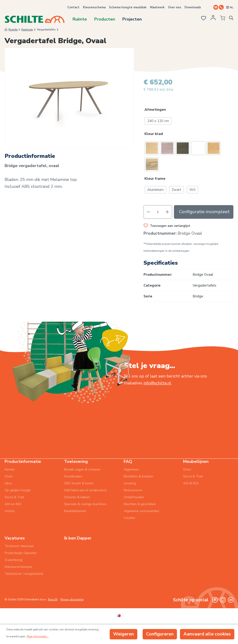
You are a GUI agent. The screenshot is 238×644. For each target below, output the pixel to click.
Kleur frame (155, 179)
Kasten (10, 469)
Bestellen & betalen (138, 476)
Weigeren (123, 634)
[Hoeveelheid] (158, 212)
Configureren (160, 634)
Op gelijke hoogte (18, 490)
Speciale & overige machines (85, 504)
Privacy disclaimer (72, 599)
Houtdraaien (73, 476)
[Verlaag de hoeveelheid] (148, 212)
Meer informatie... (38, 636)
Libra (8, 483)
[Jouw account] (212, 19)
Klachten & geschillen (140, 504)
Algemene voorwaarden (141, 511)
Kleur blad (154, 134)
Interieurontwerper (18, 567)
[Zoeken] (232, 19)
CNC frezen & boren (79, 483)
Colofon (129, 518)
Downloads (193, 7)
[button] (188, 111)
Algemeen (131, 469)
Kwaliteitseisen (75, 511)
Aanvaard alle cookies (207, 634)
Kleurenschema (94, 7)
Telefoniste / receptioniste (24, 574)
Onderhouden (134, 497)
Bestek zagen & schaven (82, 469)
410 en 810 (13, 504)
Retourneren (133, 490)
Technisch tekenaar (19, 546)
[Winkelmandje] (221, 19)
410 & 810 (191, 483)
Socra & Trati (14, 497)
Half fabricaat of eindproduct (85, 490)
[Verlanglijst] (202, 19)
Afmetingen (155, 110)
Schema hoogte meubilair (128, 7)
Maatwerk (157, 7)
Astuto (10, 511)
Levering (130, 483)
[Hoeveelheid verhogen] (167, 212)
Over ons (175, 7)
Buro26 (53, 599)
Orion (9, 476)
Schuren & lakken (77, 497)
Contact (73, 7)
